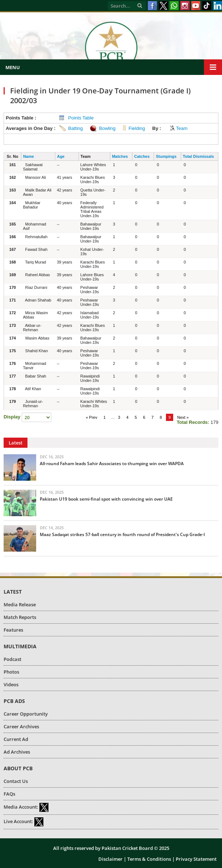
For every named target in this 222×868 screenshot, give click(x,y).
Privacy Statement (196, 859)
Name (29, 156)
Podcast (12, 659)
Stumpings (166, 156)
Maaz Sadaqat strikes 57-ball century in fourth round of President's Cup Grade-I (122, 534)
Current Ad (16, 739)
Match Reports (20, 617)
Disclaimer (110, 859)
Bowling (107, 128)
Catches (142, 156)
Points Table (81, 118)
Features (13, 630)
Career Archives (21, 726)
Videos (11, 684)
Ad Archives (17, 752)
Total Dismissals (198, 156)
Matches (120, 156)
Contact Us (16, 781)
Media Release (20, 604)
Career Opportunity (26, 714)
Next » (183, 417)
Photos (11, 672)
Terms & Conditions (149, 859)
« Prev (91, 417)
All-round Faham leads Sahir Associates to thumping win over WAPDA (112, 464)
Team (182, 128)
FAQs (9, 794)
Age (61, 156)
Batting (76, 128)
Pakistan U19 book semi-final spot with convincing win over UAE (106, 499)
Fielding (137, 128)
